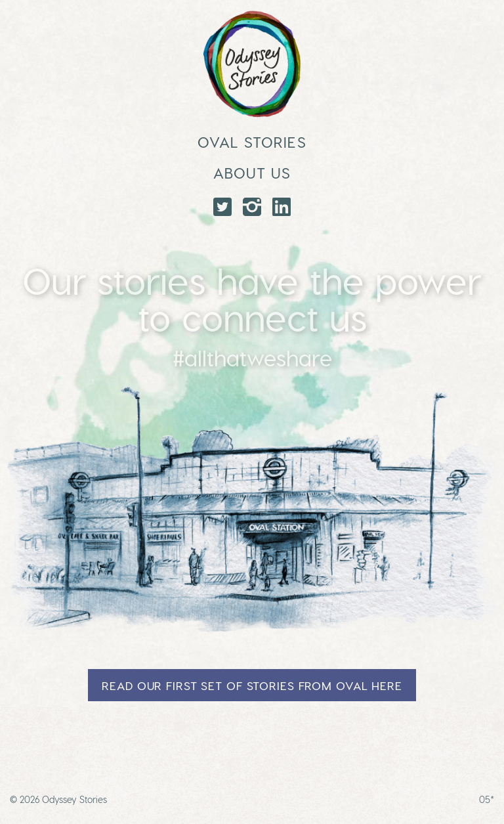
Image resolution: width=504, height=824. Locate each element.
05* (487, 799)
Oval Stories (252, 141)
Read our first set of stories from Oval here (252, 685)
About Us (252, 172)
